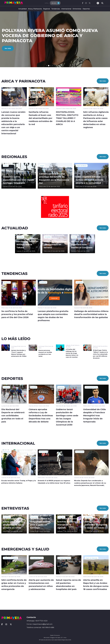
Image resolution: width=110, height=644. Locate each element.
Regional (47, 9)
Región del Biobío (82, 166)
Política (6, 166)
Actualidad (23, 9)
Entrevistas (77, 9)
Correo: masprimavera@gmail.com (39, 624)
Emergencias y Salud (37, 558)
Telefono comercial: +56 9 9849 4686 (40, 627)
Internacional (66, 9)
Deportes (86, 9)
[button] (47, 66)
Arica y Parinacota (35, 9)
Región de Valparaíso (91, 558)
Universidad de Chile (91, 387)
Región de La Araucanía (10, 558)
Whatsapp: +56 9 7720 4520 (37, 621)
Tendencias (56, 9)
